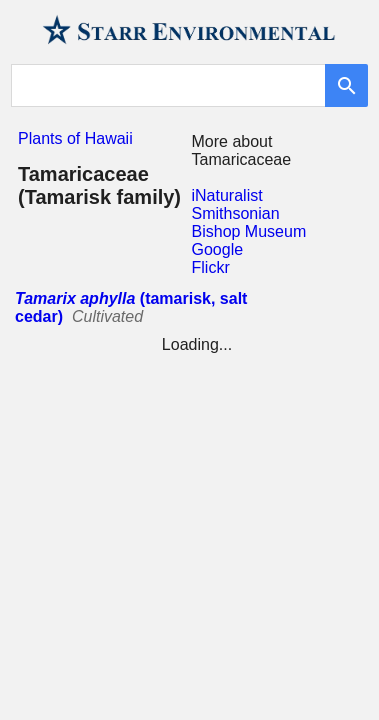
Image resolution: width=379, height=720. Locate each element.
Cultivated (107, 316)
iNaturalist (227, 195)
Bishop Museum (249, 231)
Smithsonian (236, 213)
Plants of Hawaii (75, 138)
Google (218, 249)
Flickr (211, 267)
